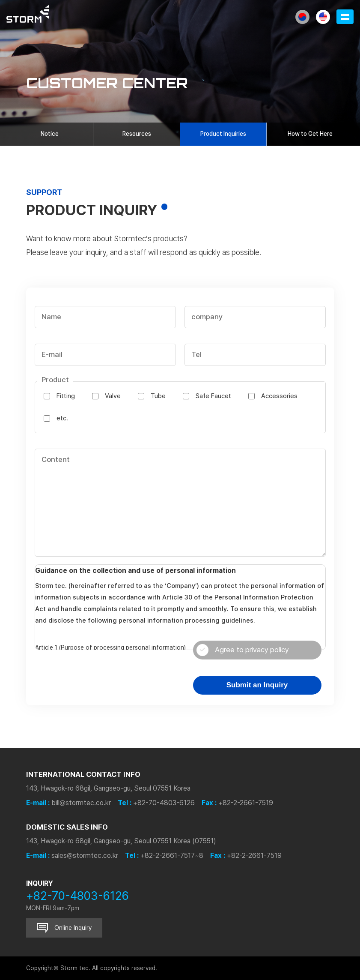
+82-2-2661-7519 (246, 803)
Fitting (66, 396)
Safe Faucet (213, 396)
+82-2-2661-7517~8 (172, 856)
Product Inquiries (223, 134)
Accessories (279, 396)
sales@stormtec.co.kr (85, 856)
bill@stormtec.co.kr (81, 803)
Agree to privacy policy (243, 650)
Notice (50, 134)
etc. (62, 418)
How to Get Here (310, 134)
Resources (137, 134)
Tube (158, 396)
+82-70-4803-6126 (164, 803)
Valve (113, 396)
